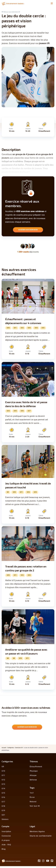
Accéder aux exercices (28, 230)
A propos (6, 840)
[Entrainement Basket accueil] (13, 3)
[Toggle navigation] (52, 3)
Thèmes (34, 761)
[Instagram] (44, 861)
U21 (3, 815)
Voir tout (35, 806)
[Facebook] (40, 861)
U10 (3, 771)
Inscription (6, 831)
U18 (3, 806)
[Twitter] (53, 861)
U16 (3, 797)
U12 (3, 780)
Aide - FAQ (6, 845)
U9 (3, 767)
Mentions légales (37, 831)
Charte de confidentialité (41, 836)
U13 (3, 784)
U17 (3, 802)
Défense (33, 780)
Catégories (11, 748)
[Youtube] (49, 861)
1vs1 (32, 793)
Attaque (33, 775)
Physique (34, 771)
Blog (4, 849)
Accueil (4, 748)
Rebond (33, 802)
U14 (3, 789)
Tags (32, 788)
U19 (3, 811)
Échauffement (36, 767)
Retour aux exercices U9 (11, 12)
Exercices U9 (19, 748)
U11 (3, 775)
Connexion (6, 836)
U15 (3, 793)
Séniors (5, 819)
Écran (32, 797)
